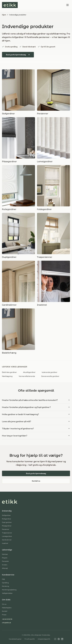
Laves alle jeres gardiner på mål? (36, 421)
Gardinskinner (7, 540)
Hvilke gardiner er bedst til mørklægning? (36, 414)
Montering (5, 586)
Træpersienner (7, 533)
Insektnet (5, 543)
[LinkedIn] (62, 639)
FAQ (3, 579)
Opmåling (5, 583)
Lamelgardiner (7, 536)
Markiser (5, 554)
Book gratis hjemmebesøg (18, 55)
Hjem (4, 15)
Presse (4, 615)
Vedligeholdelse (7, 593)
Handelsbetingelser (15, 639)
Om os (4, 604)
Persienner (6, 529)
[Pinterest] (59, 639)
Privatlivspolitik (30, 639)
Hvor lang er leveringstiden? (36, 436)
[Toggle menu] (68, 5)
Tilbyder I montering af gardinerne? (36, 429)
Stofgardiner (6, 515)
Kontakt (5, 611)
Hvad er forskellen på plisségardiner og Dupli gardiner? (36, 407)
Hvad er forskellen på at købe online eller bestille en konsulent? (36, 400)
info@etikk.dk (6, 623)
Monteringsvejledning (9, 590)
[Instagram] (55, 639)
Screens (5, 565)
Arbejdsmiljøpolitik (44, 639)
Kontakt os (36, 481)
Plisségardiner (7, 526)
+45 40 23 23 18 (7, 619)
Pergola (5, 558)
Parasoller (5, 561)
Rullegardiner (7, 519)
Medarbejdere (7, 608)
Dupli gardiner (7, 522)
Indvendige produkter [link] (18, 15)
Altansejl (5, 568)
